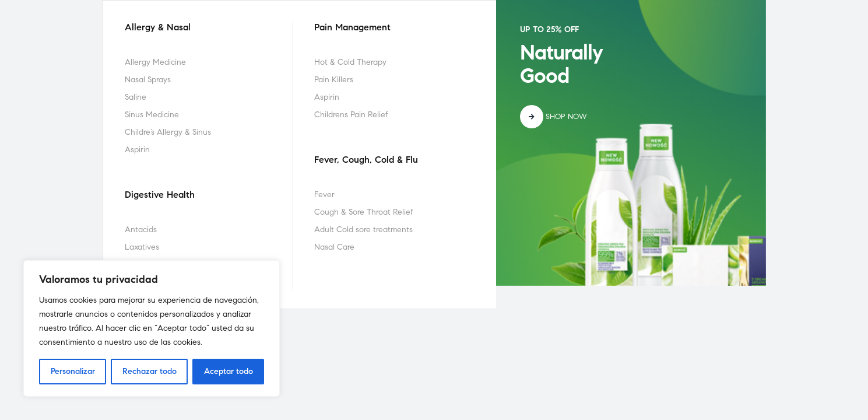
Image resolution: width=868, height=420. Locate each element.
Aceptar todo (229, 371)
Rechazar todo (150, 371)
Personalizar (73, 371)
